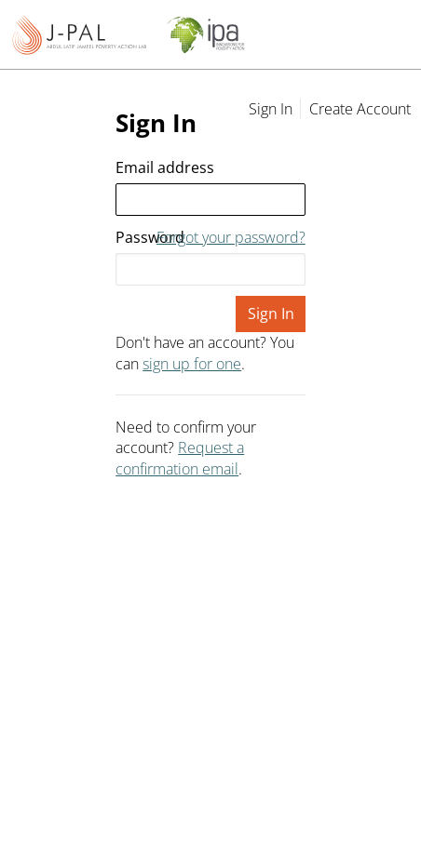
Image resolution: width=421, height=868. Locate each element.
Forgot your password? (231, 237)
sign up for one (192, 364)
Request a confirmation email (180, 458)
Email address (165, 167)
